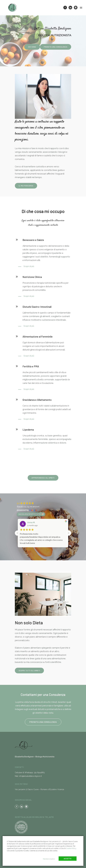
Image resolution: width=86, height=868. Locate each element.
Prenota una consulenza (56, 47)
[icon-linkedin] (71, 8)
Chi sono (32, 47)
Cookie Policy (71, 848)
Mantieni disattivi (49, 859)
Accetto (68, 859)
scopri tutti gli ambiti (29, 671)
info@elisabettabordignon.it (30, 776)
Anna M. (31, 523)
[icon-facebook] (66, 8)
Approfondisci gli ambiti (43, 478)
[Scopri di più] (26, 266)
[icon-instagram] (76, 8)
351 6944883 (39, 773)
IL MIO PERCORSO (26, 186)
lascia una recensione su (31, 514)
